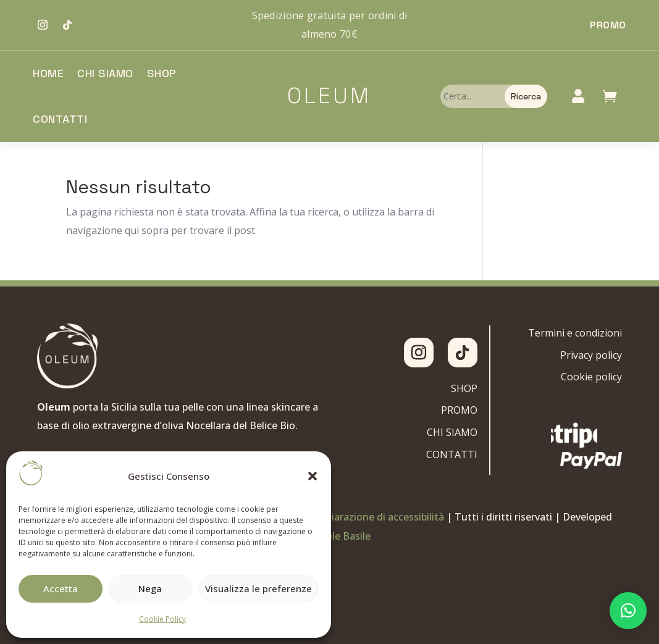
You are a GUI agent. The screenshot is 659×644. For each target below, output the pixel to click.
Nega (150, 588)
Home (48, 73)
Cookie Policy (162, 619)
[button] (313, 476)
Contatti (60, 119)
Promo (608, 25)
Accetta (61, 588)
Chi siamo (105, 73)
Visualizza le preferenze (258, 588)
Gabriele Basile (336, 536)
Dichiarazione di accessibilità (377, 517)
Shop (162, 73)
